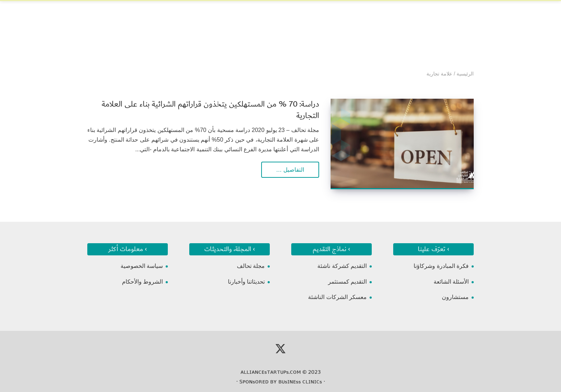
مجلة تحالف (251, 266)
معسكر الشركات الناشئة (337, 297)
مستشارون (455, 297)
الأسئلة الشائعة (451, 282)
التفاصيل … (290, 170)
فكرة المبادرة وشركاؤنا (441, 266)
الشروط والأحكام (142, 282)
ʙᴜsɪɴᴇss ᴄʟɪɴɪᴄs (300, 382)
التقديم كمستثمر (347, 282)
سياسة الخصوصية (142, 266)
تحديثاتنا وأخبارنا (246, 282)
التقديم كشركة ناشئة (342, 266)
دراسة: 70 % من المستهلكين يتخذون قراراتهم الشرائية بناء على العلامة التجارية (210, 110)
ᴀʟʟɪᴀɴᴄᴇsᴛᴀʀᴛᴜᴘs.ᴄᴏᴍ (271, 372)
